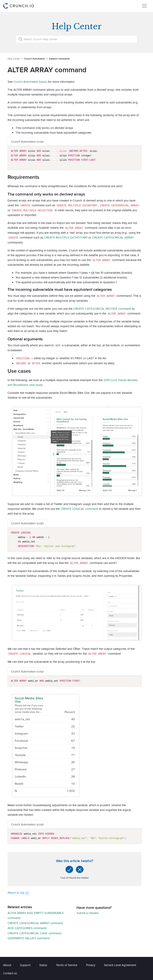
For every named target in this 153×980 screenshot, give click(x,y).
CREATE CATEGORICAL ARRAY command (35, 922)
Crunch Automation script (27, 142)
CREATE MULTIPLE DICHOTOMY (66, 237)
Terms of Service (67, 964)
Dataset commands (59, 59)
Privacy (91, 964)
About (7, 964)
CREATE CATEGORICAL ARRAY (113, 237)
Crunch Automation (35, 59)
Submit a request (87, 911)
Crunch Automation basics (30, 82)
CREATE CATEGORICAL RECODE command (102, 308)
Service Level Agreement (120, 964)
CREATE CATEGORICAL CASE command (34, 932)
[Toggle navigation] (144, 6)
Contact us (10, 972)
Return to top (18, 891)
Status (43, 964)
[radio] (69, 868)
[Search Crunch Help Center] (76, 39)
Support (25, 964)
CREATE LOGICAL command (79, 508)
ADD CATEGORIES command (27, 927)
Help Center (14, 59)
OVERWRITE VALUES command (29, 937)
